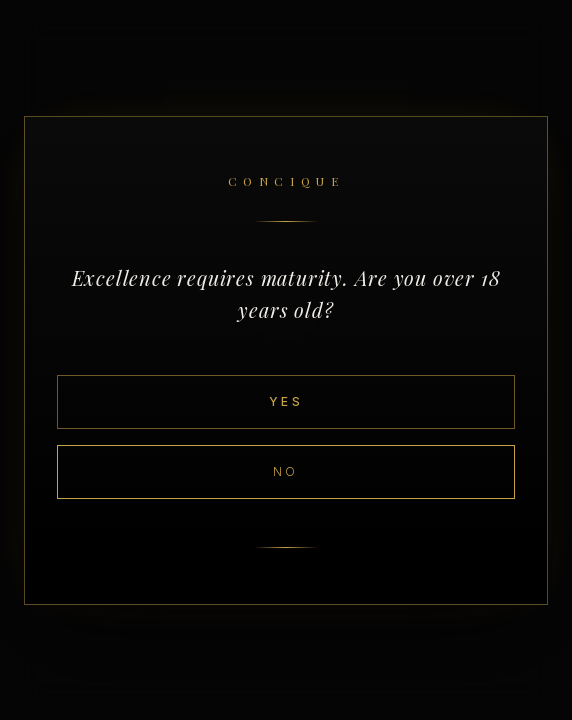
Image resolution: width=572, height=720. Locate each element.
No (286, 471)
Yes (286, 401)
